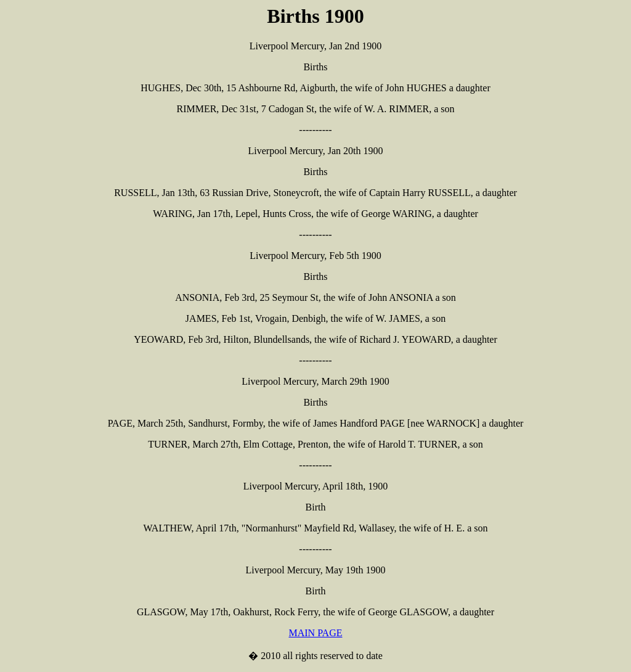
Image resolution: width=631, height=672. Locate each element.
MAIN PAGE (316, 633)
